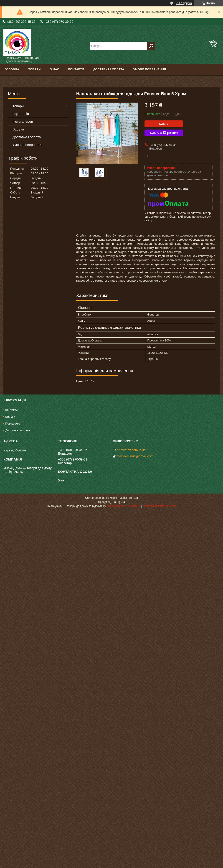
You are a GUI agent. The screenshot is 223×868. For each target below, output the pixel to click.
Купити (164, 124)
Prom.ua (133, 498)
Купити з (164, 133)
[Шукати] (151, 46)
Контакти (76, 69)
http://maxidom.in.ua (131, 450)
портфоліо (21, 114)
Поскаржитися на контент (124, 506)
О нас (54, 69)
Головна (12, 69)
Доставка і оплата (109, 69)
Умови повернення (150, 69)
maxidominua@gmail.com (135, 456)
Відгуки (18, 129)
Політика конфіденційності (160, 506)
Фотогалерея (23, 121)
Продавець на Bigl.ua (111, 502)
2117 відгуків (184, 3)
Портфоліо (13, 424)
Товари (34, 69)
